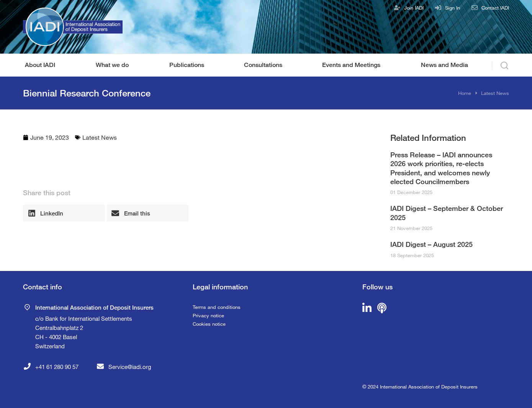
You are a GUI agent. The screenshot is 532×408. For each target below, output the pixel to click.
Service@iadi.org (130, 367)
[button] (64, 213)
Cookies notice (209, 324)
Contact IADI (495, 8)
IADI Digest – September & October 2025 (447, 213)
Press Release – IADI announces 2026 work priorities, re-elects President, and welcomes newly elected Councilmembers (441, 168)
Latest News (100, 137)
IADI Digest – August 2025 (431, 244)
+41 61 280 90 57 (57, 367)
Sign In (453, 8)
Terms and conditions (217, 307)
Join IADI (414, 8)
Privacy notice (208, 315)
